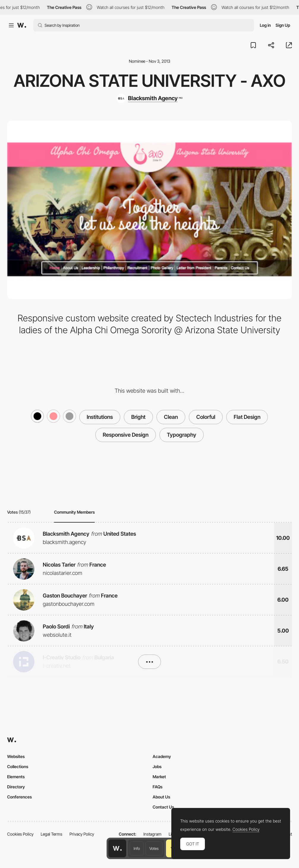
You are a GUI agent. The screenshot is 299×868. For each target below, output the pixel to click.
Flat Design (247, 417)
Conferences (19, 797)
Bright (138, 417)
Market (159, 777)
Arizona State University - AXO (150, 81)
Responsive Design (126, 435)
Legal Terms (52, 834)
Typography (182, 435)
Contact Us (163, 807)
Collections (18, 766)
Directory (16, 787)
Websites (16, 756)
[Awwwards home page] (117, 848)
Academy (162, 756)
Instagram (152, 834)
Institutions (100, 417)
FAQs (158, 787)
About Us (161, 797)
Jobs (157, 766)
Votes (154, 848)
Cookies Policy (20, 834)
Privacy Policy (82, 834)
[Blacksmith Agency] (149, 98)
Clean (171, 417)
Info (137, 848)
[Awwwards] (22, 25)
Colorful (206, 417)
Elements (16, 777)
